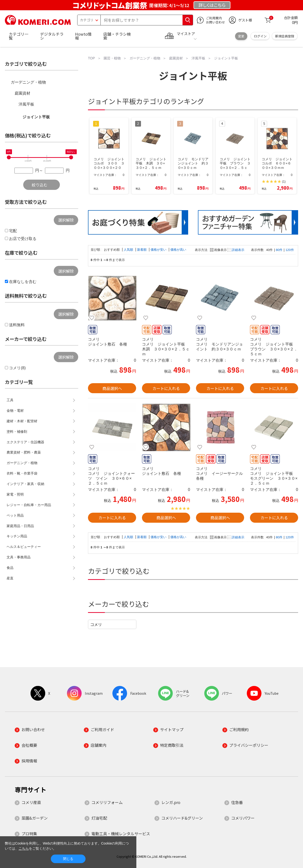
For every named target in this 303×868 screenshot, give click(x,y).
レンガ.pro (171, 802)
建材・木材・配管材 (22, 421)
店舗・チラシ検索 (117, 36)
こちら (24, 848)
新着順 (142, 250)
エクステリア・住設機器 (25, 442)
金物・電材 (15, 411)
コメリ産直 (31, 802)
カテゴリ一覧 (19, 36)
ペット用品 (15, 515)
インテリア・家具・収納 (25, 484)
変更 (241, 36)
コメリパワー (243, 818)
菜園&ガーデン (35, 818)
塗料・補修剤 (17, 432)
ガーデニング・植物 (28, 82)
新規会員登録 (285, 36)
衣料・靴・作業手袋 (22, 473)
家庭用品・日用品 (20, 526)
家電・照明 (15, 494)
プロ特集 (29, 834)
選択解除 (66, 220)
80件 (279, 250)
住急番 (237, 802)
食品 (10, 568)
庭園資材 (22, 93)
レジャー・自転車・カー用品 (29, 505)
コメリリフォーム (107, 802)
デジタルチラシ (52, 36)
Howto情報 (83, 36)
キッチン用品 (17, 536)
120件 (290, 250)
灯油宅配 (99, 818)
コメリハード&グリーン (182, 818)
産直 (10, 578)
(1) (284, 182)
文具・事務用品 (19, 557)
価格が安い (159, 250)
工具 (10, 400)
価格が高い (178, 250)
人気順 (129, 250)
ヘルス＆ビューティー (24, 547)
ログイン (260, 36)
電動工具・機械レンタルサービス (121, 834)
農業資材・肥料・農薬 (24, 452)
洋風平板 (26, 104)
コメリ (96, 624)
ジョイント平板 (36, 117)
